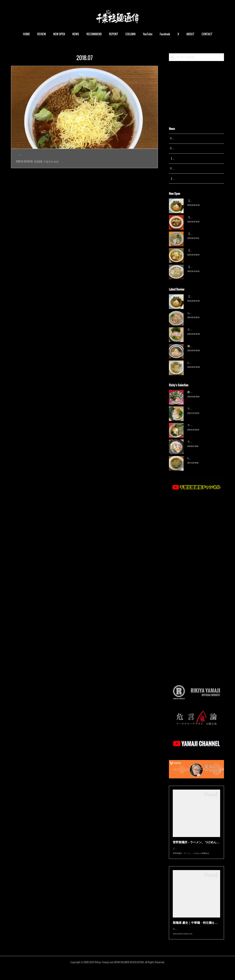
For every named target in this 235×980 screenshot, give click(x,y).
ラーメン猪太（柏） (199, 446)
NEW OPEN (60, 34)
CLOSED (38, 170)
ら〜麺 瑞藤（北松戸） (200, 318)
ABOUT (191, 34)
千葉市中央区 (51, 170)
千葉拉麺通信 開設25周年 (184, 139)
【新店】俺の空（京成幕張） (204, 205)
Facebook (166, 34)
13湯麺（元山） (196, 463)
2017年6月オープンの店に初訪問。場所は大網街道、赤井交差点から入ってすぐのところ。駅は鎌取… (85, 163)
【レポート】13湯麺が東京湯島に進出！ (193, 158)
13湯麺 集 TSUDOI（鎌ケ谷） (205, 367)
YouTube (149, 34)
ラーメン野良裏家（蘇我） (203, 334)
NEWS (77, 34)
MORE (206, 34)
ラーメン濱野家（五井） (201, 430)
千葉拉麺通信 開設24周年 (184, 149)
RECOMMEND (95, 34)
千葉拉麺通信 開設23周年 (184, 169)
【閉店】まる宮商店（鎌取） (47, 154)
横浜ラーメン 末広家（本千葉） (206, 397)
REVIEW (43, 34)
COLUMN (131, 34)
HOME (27, 34)
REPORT (114, 34)
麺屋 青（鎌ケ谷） (198, 351)
